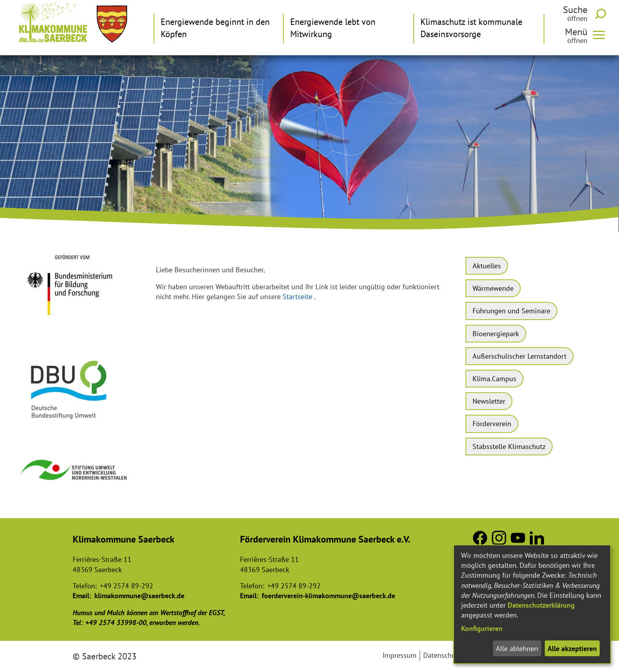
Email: (82, 596)
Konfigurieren (482, 628)
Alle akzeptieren (572, 649)
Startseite (297, 297)
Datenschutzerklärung (541, 605)
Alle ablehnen (517, 649)
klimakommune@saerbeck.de (139, 596)
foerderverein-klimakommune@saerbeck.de (328, 596)
